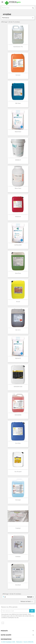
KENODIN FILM (18, 387)
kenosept (18, 500)
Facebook (3, 623)
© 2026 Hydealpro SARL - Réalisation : (12, 642)
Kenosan (18, 75)
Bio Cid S (18, 330)
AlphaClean (18, 132)
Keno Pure (18, 273)
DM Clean (18, 103)
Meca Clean (18, 188)
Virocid (18, 302)
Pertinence (18, 18)
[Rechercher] (18, 8)
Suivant (31, 597)
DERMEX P (18, 160)
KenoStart (18, 585)
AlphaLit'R (18, 358)
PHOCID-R (18, 217)
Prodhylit (18, 528)
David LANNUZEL (29, 642)
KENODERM (18, 415)
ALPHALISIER (18, 245)
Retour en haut (27, 602)
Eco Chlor (18, 443)
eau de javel (18, 472)
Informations (6, 639)
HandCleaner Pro (18, 47)
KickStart (18, 557)
